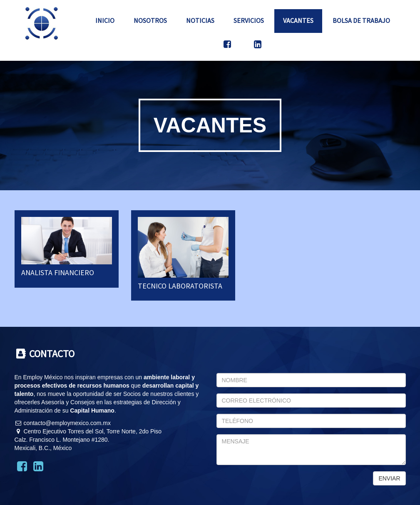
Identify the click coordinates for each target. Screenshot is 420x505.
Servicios (249, 20)
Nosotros (150, 20)
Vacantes (298, 20)
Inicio (105, 20)
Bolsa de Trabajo (361, 20)
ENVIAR (389, 478)
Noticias (200, 20)
